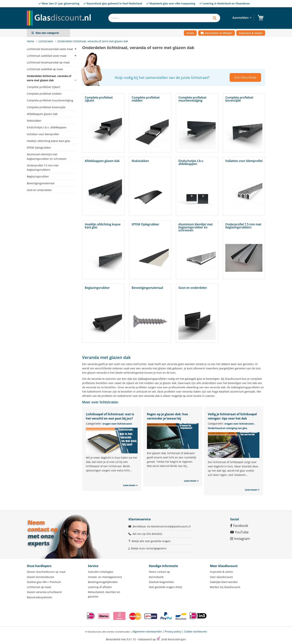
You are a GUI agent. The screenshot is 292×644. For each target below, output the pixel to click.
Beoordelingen (174, 639)
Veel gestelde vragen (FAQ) (165, 587)
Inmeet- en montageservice (105, 577)
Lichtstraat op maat (39, 587)
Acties (190, 33)
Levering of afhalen (100, 587)
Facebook (239, 526)
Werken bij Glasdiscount (225, 587)
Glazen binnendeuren (41, 577)
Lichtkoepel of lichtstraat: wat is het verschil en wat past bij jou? (110, 416)
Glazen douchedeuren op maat (46, 572)
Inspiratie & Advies (251, 33)
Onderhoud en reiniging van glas (227, 428)
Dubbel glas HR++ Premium (44, 582)
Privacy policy (173, 631)
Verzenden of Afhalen (216, 33)
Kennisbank (156, 577)
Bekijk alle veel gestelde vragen (151, 541)
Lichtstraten (46, 41)
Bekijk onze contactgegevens (149, 548)
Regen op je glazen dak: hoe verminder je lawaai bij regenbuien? (167, 418)
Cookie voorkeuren (196, 631)
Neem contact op (159, 572)
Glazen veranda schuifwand (44, 592)
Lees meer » (130, 485)
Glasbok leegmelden (161, 582)
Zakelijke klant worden (224, 582)
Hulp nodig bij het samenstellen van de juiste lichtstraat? (162, 77)
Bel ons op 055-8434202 (147, 534)
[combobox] (159, 18)
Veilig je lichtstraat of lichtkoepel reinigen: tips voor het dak (232, 416)
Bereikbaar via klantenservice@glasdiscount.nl (162, 526)
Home (31, 41)
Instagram (240, 539)
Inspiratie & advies (222, 572)
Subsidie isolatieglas (101, 572)
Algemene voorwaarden (147, 631)
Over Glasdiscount (221, 577)
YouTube (239, 532)
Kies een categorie (47, 33)
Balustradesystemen (40, 597)
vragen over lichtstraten (117, 424)
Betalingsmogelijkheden (103, 582)
